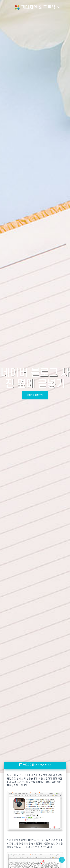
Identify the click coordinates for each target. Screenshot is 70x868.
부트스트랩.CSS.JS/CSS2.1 (35, 765)
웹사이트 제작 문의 (35, 395)
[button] (59, 7)
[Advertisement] (35, 797)
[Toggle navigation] (64, 7)
